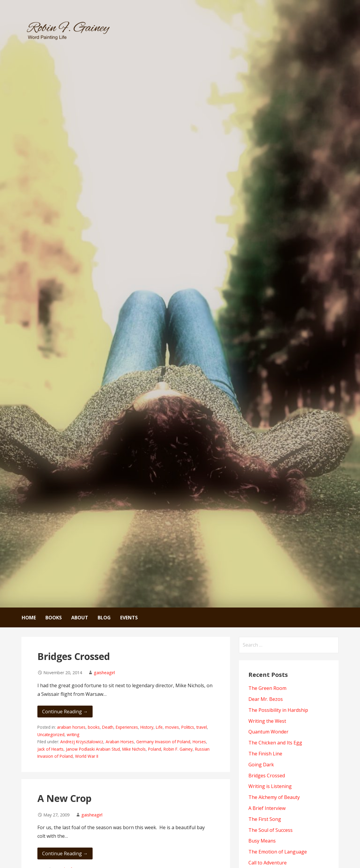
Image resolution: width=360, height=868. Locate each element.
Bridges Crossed (74, 656)
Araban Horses (120, 742)
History (147, 727)
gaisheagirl (104, 673)
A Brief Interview (267, 808)
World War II (87, 756)
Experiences (127, 727)
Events (129, 618)
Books (54, 618)
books (94, 727)
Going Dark (261, 765)
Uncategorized (51, 734)
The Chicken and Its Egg (275, 743)
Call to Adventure (268, 863)
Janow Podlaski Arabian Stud (93, 749)
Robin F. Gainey (178, 749)
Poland (155, 749)
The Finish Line (265, 754)
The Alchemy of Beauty (274, 797)
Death (108, 727)
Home (29, 618)
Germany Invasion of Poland (163, 742)
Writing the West (267, 721)
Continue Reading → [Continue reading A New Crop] (65, 853)
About (80, 618)
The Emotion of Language (278, 852)
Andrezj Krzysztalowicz (82, 742)
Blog (104, 618)
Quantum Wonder (268, 732)
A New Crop (64, 798)
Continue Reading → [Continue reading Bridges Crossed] (65, 712)
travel (202, 727)
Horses (199, 742)
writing (73, 734)
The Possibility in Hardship (278, 710)
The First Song (265, 819)
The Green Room (267, 688)
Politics (188, 727)
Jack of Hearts (50, 749)
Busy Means (262, 841)
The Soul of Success (271, 830)
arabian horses (71, 727)
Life (159, 727)
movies (172, 727)
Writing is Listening (270, 786)
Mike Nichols (134, 749)
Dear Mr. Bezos (266, 699)
